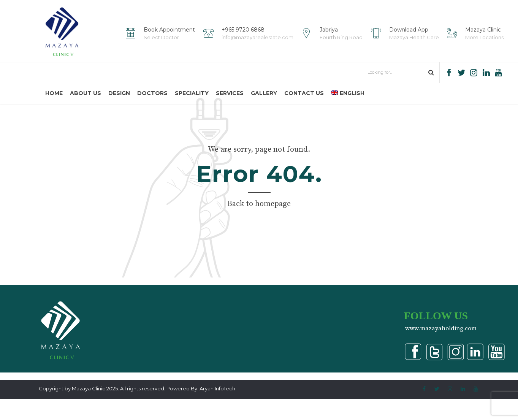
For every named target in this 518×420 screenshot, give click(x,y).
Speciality (192, 93)
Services (230, 93)
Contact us (304, 93)
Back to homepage (259, 225)
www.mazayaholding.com (441, 349)
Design (119, 93)
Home (54, 93)
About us (86, 93)
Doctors (152, 93)
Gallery (264, 93)
